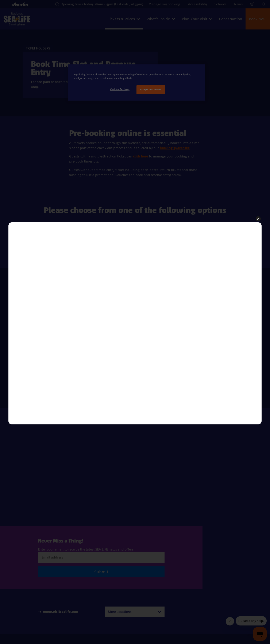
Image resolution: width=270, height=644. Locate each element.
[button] (258, 219)
